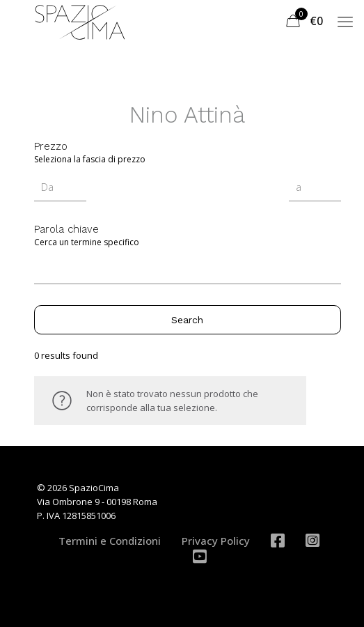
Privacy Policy (216, 541)
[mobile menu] (345, 21)
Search (187, 320)
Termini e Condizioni (110, 541)
